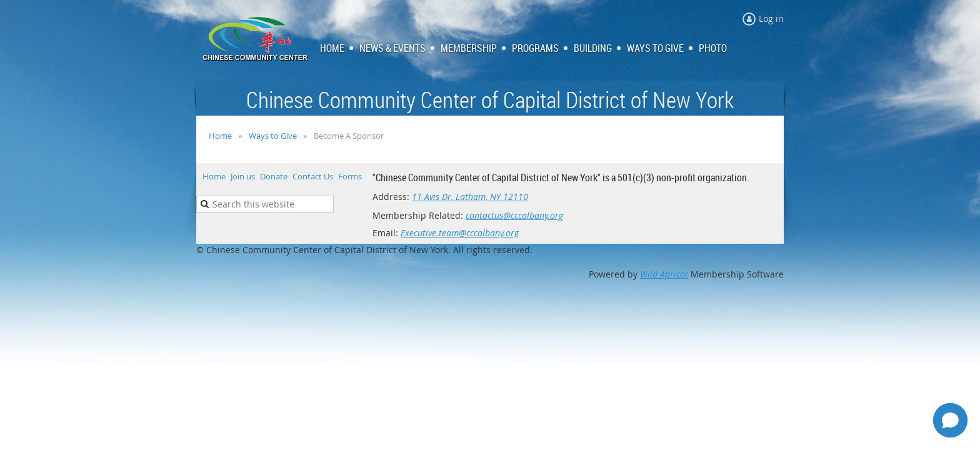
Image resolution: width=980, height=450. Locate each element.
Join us (243, 176)
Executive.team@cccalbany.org (460, 233)
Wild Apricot (664, 274)
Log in (771, 18)
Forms (350, 176)
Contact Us (313, 176)
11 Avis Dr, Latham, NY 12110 (470, 197)
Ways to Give (273, 136)
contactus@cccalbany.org (514, 215)
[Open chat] (950, 420)
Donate (274, 176)
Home (220, 136)
